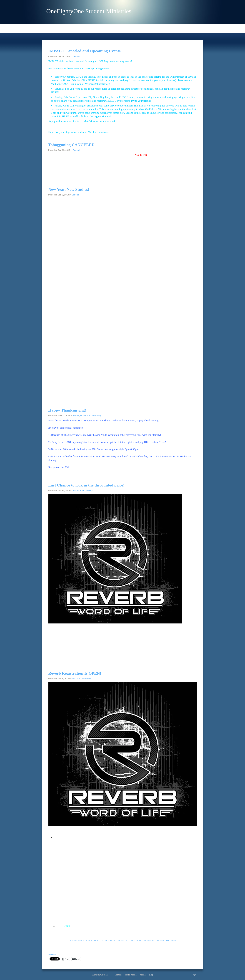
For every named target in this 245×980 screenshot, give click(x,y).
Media (143, 975)
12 (103, 941)
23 (132, 941)
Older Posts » (171, 941)
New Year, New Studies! (69, 189)
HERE (91, 80)
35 (163, 941)
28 (145, 941)
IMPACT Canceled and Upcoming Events (84, 51)
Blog (151, 975)
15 (111, 941)
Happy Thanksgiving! (67, 410)
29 (148, 941)
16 (114, 941)
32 (155, 941)
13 (106, 941)
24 (134, 941)
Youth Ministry (95, 416)
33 (158, 941)
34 (161, 941)
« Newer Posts (76, 941)
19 (121, 941)
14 (108, 941)
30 (150, 941)
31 (153, 941)
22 (129, 941)
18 (119, 941)
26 (140, 941)
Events (76, 416)
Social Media (131, 975)
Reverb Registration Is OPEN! (75, 673)
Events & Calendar (100, 975)
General (76, 56)
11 (101, 941)
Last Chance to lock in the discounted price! (86, 485)
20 (124, 941)
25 (137, 941)
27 (142, 941)
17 (116, 941)
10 (98, 941)
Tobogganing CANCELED (71, 145)
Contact (118, 975)
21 (127, 941)
